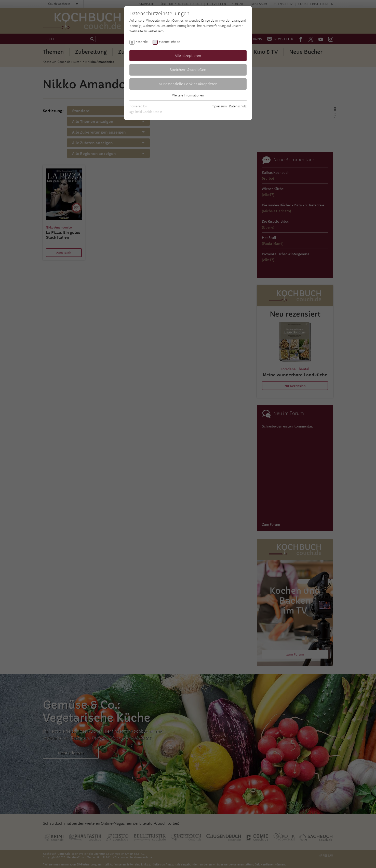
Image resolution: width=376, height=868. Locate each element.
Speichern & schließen (188, 69)
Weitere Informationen (188, 95)
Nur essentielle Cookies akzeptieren (188, 84)
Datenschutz (238, 106)
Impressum (219, 106)
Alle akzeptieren (188, 55)
